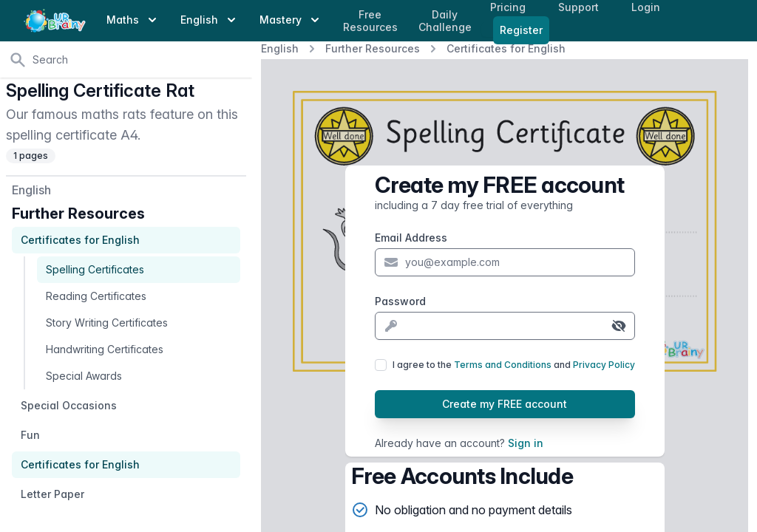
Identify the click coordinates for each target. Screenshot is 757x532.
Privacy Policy (604, 365)
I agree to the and (514, 365)
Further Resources (373, 48)
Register (521, 30)
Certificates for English (506, 48)
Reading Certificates (96, 296)
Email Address (411, 238)
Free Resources (370, 21)
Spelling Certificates (95, 269)
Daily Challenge (445, 21)
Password (400, 301)
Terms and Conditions (503, 365)
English (280, 48)
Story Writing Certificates (107, 323)
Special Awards (84, 376)
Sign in (526, 443)
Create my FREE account (505, 404)
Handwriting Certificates (105, 349)
